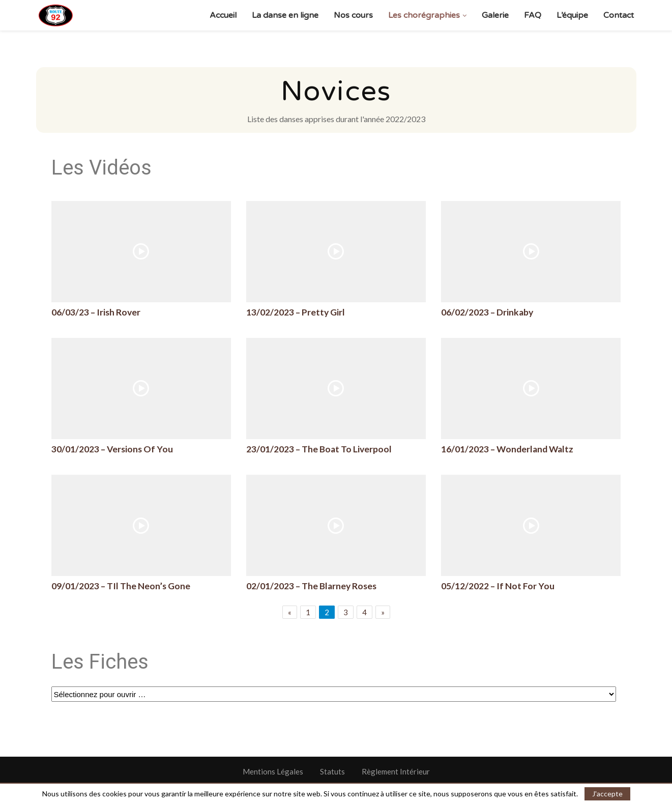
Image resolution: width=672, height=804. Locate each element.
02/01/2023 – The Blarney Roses (311, 586)
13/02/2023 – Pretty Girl (296, 312)
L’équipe (572, 15)
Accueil (223, 15)
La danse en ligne (285, 15)
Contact (619, 15)
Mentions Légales (273, 771)
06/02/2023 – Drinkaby (487, 312)
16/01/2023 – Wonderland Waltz (507, 449)
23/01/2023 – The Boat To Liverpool (319, 449)
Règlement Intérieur (396, 771)
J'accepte (607, 794)
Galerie (495, 15)
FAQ (533, 15)
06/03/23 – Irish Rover (96, 312)
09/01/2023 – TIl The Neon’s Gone (121, 586)
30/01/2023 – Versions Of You (112, 449)
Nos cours (353, 15)
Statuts (332, 771)
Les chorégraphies (424, 15)
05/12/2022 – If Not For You (498, 586)
